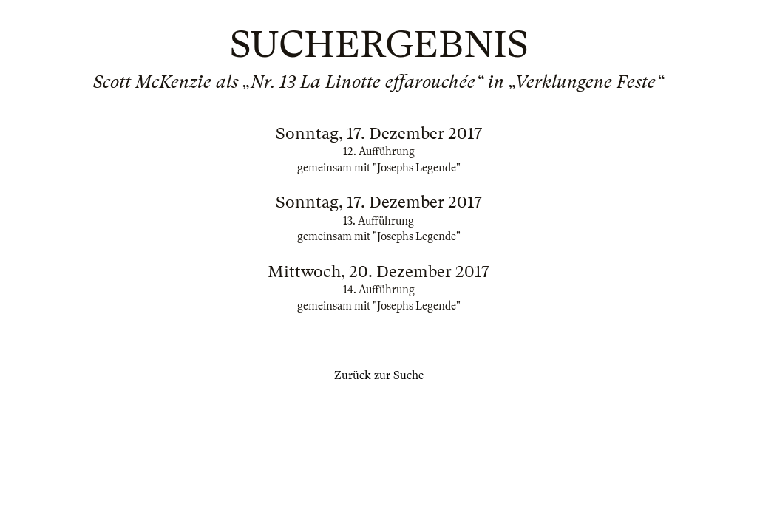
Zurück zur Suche (379, 375)
